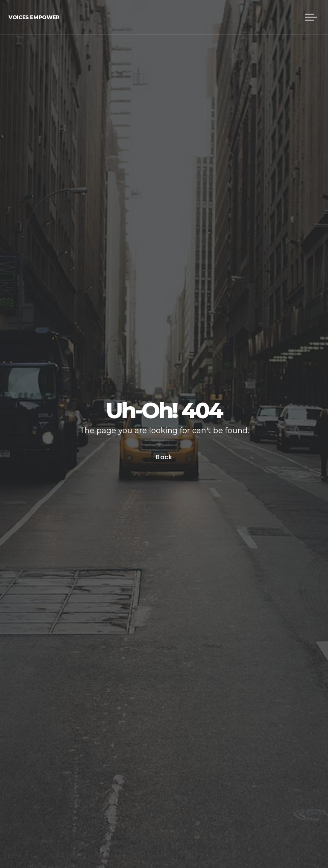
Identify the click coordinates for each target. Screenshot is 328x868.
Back (164, 457)
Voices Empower (34, 17)
